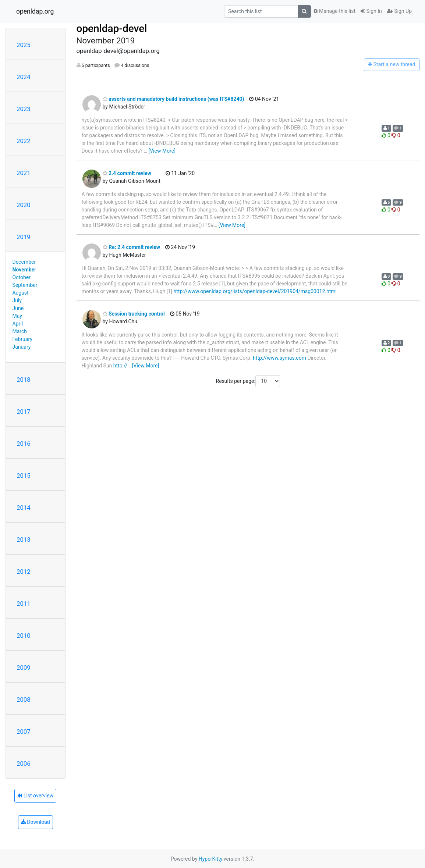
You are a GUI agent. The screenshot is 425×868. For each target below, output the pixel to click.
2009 (24, 668)
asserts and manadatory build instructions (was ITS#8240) (173, 99)
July (17, 300)
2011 (24, 604)
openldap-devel (112, 29)
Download (36, 822)
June (18, 308)
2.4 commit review (127, 173)
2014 (24, 508)
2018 (24, 380)
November (24, 270)
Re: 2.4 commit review (132, 247)
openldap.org (35, 11)
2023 (24, 109)
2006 (24, 764)
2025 (24, 45)
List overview (35, 796)
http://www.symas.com (279, 358)
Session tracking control (134, 314)
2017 (24, 412)
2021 (24, 173)
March (20, 331)
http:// (120, 366)
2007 (24, 732)
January (22, 347)
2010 (24, 636)
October (22, 277)
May (17, 316)
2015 (24, 476)
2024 (24, 77)
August (21, 293)
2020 (24, 205)
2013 (24, 540)
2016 (24, 444)
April (18, 324)
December (24, 262)
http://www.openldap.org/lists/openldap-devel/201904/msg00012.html (255, 291)
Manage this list (334, 11)
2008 (24, 700)
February (22, 339)
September (25, 285)
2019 (24, 237)
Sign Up (399, 11)
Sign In (371, 11)
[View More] (162, 151)
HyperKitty (211, 859)
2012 (24, 572)
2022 (24, 141)
